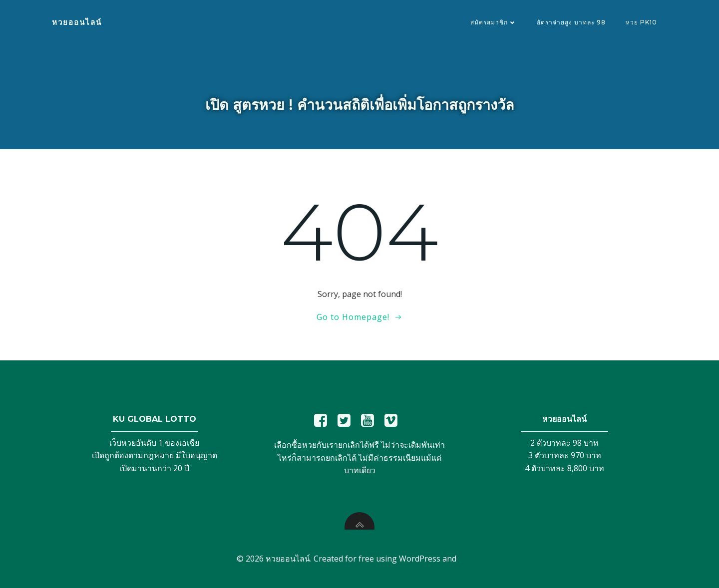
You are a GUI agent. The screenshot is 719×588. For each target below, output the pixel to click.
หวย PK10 (641, 22)
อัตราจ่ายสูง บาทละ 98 (571, 22)
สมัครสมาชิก (494, 22)
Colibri (471, 559)
